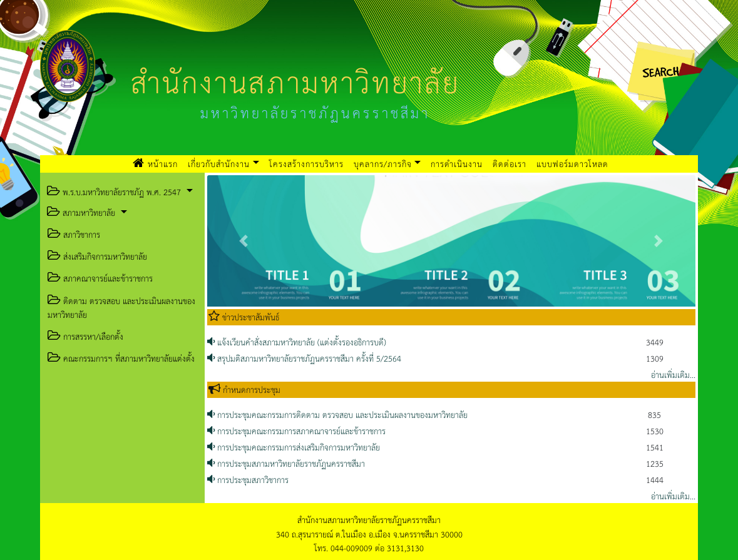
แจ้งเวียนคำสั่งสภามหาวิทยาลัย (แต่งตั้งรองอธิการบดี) (297, 342)
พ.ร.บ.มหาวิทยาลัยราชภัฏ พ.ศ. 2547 (114, 192)
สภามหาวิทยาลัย (81, 212)
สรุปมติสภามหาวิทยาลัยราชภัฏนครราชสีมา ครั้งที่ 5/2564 (304, 358)
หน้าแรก (158, 163)
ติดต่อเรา (510, 164)
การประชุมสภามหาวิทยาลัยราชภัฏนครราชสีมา (286, 463)
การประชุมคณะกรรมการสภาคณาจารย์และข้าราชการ (296, 431)
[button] (244, 241)
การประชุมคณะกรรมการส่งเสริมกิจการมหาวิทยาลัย (294, 447)
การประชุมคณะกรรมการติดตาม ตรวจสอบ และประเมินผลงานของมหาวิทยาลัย (337, 415)
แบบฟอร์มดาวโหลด (572, 164)
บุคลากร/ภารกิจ (383, 164)
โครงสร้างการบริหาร (306, 164)
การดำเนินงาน (457, 164)
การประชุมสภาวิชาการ (248, 480)
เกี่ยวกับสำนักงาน (219, 164)
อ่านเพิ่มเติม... (673, 374)
